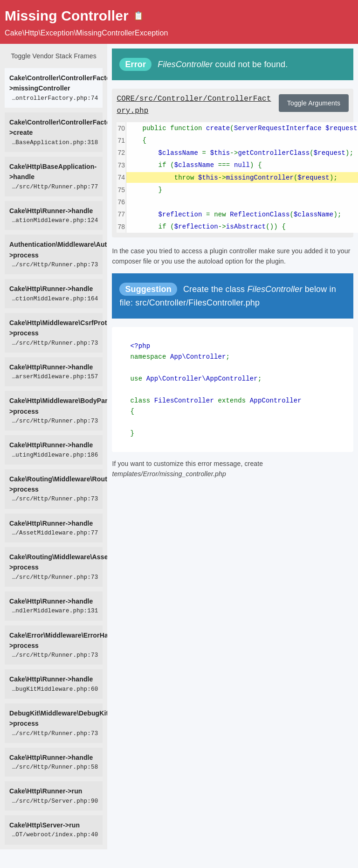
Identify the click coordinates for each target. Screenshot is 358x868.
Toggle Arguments (314, 103)
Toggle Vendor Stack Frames (53, 56)
